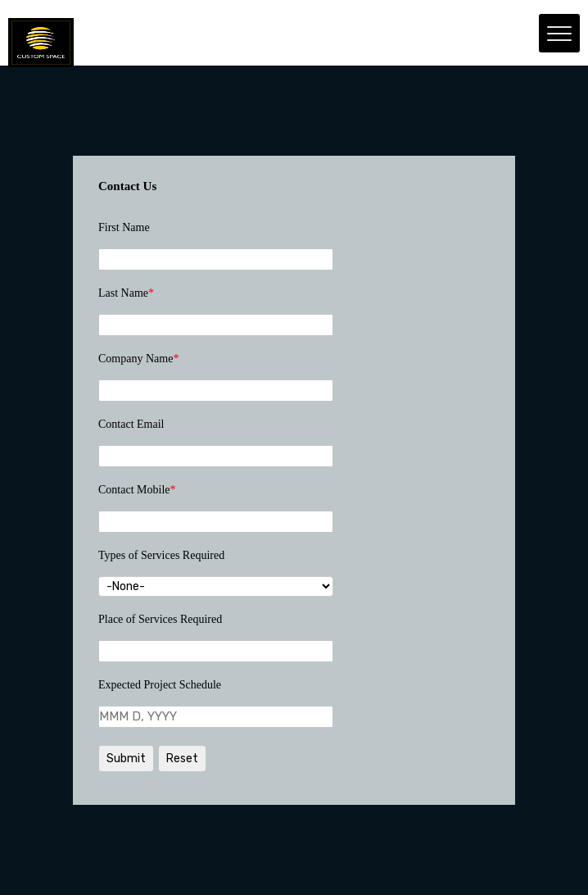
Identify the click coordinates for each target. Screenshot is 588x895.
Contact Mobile (137, 490)
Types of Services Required (161, 555)
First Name (124, 227)
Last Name (126, 293)
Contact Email (131, 424)
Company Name (138, 359)
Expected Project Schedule (160, 685)
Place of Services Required (160, 619)
